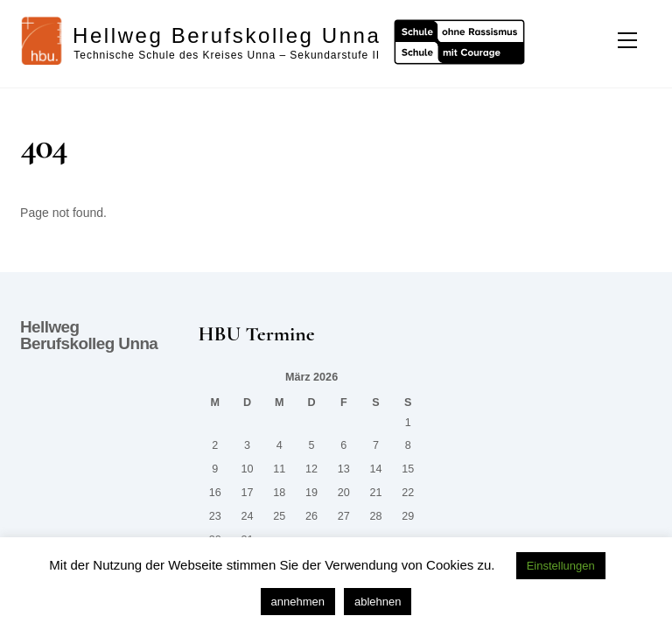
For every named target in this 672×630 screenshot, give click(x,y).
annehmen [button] (298, 602)
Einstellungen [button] (561, 566)
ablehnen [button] (378, 602)
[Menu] (627, 41)
